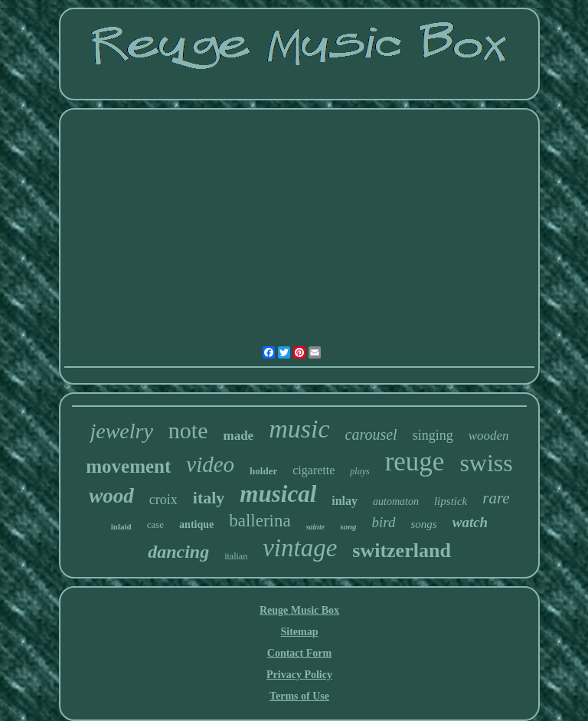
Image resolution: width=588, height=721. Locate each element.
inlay (345, 501)
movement (128, 466)
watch (470, 522)
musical (278, 494)
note (188, 430)
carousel (371, 434)
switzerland (402, 551)
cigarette (314, 470)
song (348, 526)
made (239, 436)
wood (111, 496)
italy (209, 498)
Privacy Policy (299, 675)
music (299, 429)
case (155, 524)
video (210, 464)
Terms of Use (299, 696)
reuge (415, 462)
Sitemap (299, 632)
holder (263, 471)
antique (196, 524)
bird (384, 522)
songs (424, 524)
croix (163, 500)
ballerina (260, 521)
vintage (300, 548)
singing (433, 435)
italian (236, 556)
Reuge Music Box (299, 610)
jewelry (121, 431)
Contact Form (299, 653)
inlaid (121, 526)
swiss (486, 463)
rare (496, 498)
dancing (178, 552)
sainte (315, 527)
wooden (489, 436)
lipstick (451, 501)
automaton (396, 501)
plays (359, 471)
